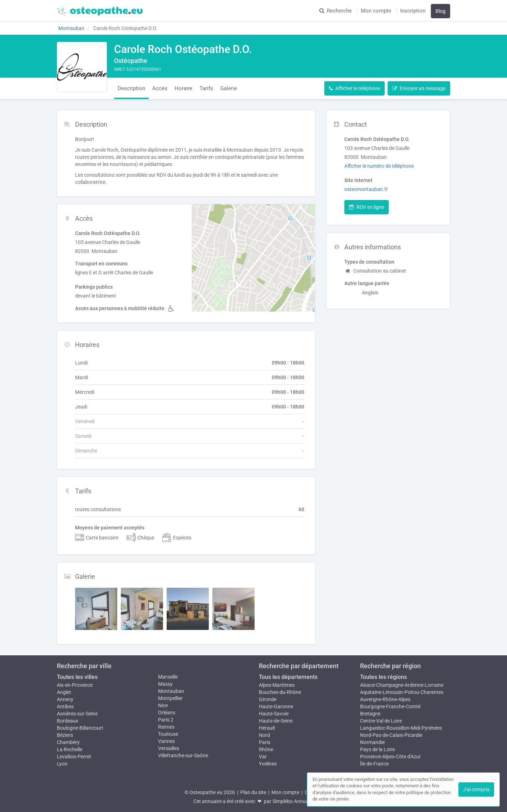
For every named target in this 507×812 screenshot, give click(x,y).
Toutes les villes (77, 677)
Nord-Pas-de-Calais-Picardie (391, 735)
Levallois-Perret (74, 757)
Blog (440, 11)
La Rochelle (70, 749)
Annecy (65, 699)
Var (263, 757)
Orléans (167, 713)
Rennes (166, 727)
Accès (160, 88)
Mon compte (376, 11)
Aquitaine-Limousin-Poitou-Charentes (402, 692)
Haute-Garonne (276, 706)
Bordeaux (68, 721)
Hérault (267, 728)
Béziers (65, 735)
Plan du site (253, 792)
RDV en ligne (366, 207)
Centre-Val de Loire (381, 721)
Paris (265, 742)
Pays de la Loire (377, 749)
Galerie (229, 88)
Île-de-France (374, 764)
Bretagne (370, 714)
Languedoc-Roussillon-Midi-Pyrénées (401, 728)
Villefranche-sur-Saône (183, 755)
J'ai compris (476, 789)
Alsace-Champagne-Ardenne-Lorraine (402, 685)
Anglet (64, 692)
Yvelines (268, 764)
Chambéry (68, 742)
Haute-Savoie (274, 714)
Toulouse (168, 734)
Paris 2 (166, 720)
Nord (264, 735)
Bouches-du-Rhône (280, 692)
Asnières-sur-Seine (77, 714)
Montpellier (170, 698)
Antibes (65, 706)
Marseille (168, 677)
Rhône (266, 749)
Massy (165, 684)
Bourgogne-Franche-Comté (390, 706)
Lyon (62, 764)
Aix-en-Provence (75, 685)
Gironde (268, 699)
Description (131, 88)
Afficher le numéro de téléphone (379, 166)
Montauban (171, 691)
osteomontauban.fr (366, 189)
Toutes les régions (383, 677)
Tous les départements (288, 677)
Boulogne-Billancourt (80, 728)
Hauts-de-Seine (276, 721)
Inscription (413, 11)
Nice (163, 705)
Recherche (336, 11)
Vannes (166, 741)
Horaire (183, 88)
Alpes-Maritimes (277, 685)
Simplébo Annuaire (293, 801)
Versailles (169, 748)
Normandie (372, 742)
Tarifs (206, 88)
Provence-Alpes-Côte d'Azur (390, 757)
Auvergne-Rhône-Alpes (385, 699)
